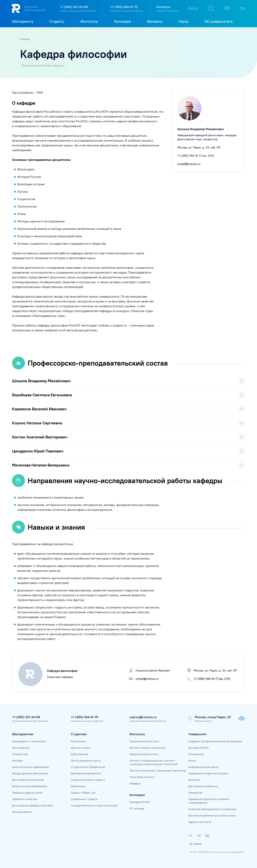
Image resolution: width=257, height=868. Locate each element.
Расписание (78, 741)
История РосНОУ (199, 748)
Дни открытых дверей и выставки (33, 805)
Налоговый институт (142, 777)
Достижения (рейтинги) (203, 786)
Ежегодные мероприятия (86, 773)
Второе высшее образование (29, 786)
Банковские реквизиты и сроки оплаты (212, 815)
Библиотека (78, 786)
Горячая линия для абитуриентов (78, 11)
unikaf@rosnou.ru (189, 164)
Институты (137, 734)
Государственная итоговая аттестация (94, 805)
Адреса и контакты (200, 822)
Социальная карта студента (88, 780)
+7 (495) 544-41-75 (124, 7)
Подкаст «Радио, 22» (83, 793)
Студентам (79, 734)
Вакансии (194, 780)
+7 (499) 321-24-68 (74, 7)
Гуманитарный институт (144, 741)
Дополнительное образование (30, 767)
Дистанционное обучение (28, 780)
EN (243, 8)
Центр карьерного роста (86, 761)
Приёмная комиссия (25, 799)
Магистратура (21, 748)
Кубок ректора (80, 754)
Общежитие (195, 793)
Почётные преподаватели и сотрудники (212, 809)
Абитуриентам (23, 734)
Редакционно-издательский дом (208, 773)
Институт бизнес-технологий (147, 748)
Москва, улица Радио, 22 (213, 717)
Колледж (17, 761)
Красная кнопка (81, 748)
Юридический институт (144, 754)
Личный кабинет (22, 812)
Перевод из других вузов (27, 793)
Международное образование (30, 773)
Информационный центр (203, 767)
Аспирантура (20, 754)
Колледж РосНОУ (140, 802)
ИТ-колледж (137, 808)
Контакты (163, 7)
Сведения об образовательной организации (215, 741)
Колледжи (137, 795)
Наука (192, 761)
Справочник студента (84, 799)
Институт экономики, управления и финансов (158, 771)
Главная (25, 39)
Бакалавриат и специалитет (29, 741)
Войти (193, 8)
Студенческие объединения (88, 767)
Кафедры (135, 783)
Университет (198, 734)
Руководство (196, 754)
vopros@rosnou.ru (143, 717)
